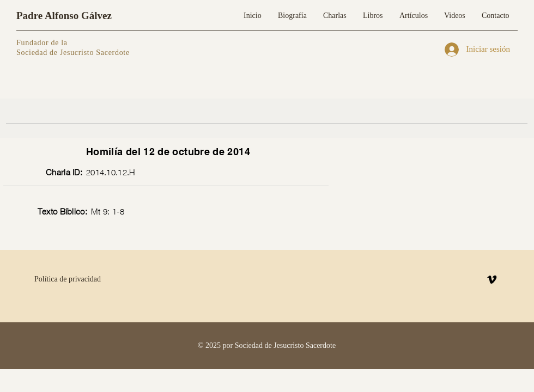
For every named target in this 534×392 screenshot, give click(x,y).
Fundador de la (42, 43)
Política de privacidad (68, 279)
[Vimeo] (492, 280)
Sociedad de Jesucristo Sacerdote (73, 53)
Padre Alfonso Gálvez (64, 16)
